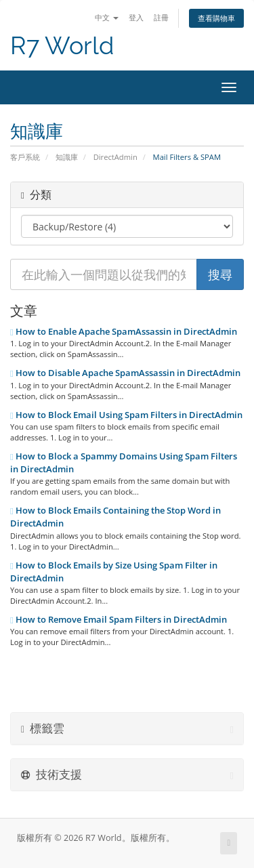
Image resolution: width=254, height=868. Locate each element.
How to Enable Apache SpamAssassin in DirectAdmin (124, 331)
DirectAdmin (115, 157)
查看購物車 (216, 18)
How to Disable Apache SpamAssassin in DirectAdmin (125, 373)
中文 (107, 17)
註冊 (161, 17)
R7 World (62, 46)
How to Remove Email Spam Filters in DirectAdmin (119, 619)
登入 (136, 17)
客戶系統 (25, 157)
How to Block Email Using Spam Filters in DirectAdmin (126, 415)
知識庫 (67, 157)
